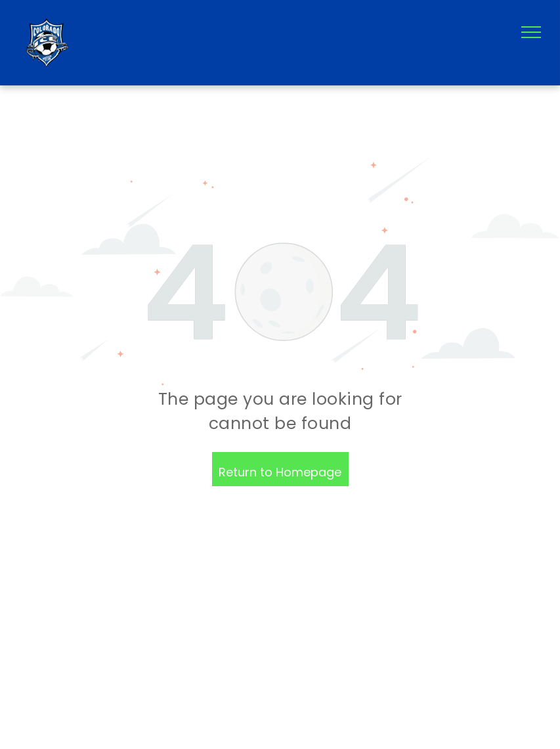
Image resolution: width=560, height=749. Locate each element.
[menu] (531, 32)
